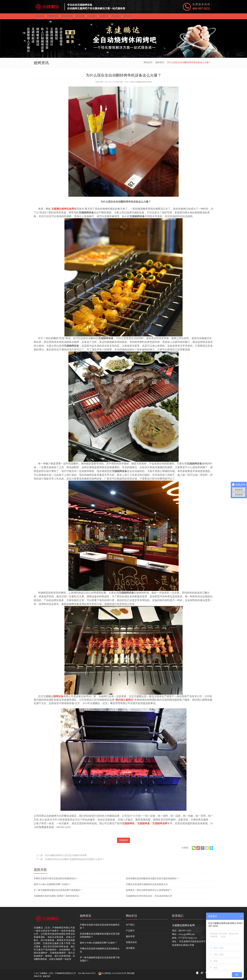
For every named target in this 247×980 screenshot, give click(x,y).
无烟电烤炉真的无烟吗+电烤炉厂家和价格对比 (56, 898)
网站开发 (38, 976)
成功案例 (130, 950)
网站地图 (131, 973)
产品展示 (130, 933)
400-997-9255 (201, 9)
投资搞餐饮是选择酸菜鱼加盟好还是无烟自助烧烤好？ (152, 881)
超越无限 (46, 976)
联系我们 (178, 918)
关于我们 (130, 927)
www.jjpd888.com (187, 936)
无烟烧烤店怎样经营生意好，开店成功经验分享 (149, 898)
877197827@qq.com (188, 940)
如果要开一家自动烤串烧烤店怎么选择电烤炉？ (149, 892)
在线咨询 (123, 842)
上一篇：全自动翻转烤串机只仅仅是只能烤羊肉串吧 (61, 858)
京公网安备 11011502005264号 (112, 973)
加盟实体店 (131, 944)
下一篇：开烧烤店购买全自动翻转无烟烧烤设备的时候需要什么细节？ (70, 861)
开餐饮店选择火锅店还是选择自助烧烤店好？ (56, 881)
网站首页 (148, 65)
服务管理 (130, 939)
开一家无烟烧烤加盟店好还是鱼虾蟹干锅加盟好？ (58, 892)
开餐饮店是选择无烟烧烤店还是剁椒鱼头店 (147, 887)
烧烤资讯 (160, 65)
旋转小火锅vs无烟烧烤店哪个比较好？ (52, 887)
